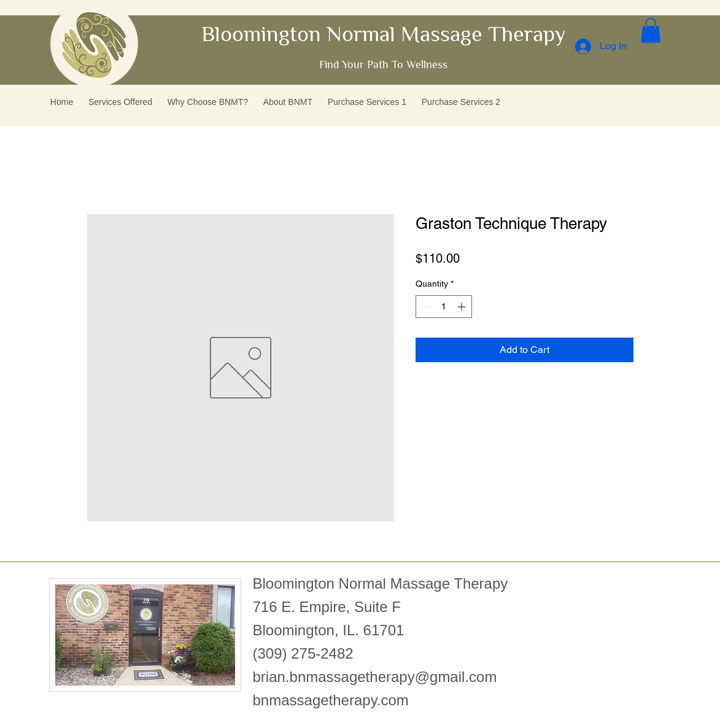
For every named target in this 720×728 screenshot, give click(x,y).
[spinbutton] (444, 307)
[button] (651, 30)
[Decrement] (425, 307)
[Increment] (463, 307)
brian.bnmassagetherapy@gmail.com (375, 677)
